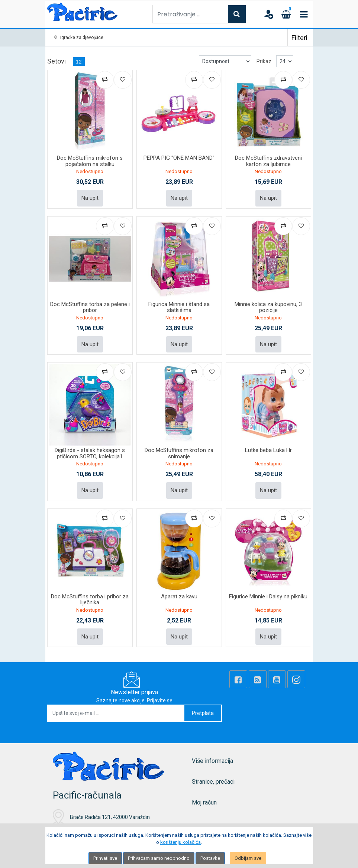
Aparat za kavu (179, 596)
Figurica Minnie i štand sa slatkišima (179, 307)
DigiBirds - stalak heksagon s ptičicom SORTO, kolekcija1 (90, 453)
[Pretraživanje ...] (190, 14)
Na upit (90, 198)
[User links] (268, 14)
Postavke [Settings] (210, 858)
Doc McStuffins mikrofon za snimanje (179, 453)
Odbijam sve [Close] (248, 858)
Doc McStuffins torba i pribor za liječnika (90, 600)
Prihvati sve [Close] (105, 858)
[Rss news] (258, 679)
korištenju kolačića (180, 842)
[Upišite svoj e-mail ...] (116, 713)
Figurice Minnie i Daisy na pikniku (268, 596)
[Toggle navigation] (304, 14)
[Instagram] (296, 679)
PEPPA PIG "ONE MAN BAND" (179, 158)
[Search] (237, 14)
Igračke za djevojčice (82, 38)
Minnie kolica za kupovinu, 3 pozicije (268, 307)
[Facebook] (238, 679)
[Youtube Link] (277, 679)
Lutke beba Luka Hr (268, 450)
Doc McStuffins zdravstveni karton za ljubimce (268, 161)
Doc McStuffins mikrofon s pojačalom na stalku (90, 161)
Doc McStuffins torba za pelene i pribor (90, 307)
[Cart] (286, 14)
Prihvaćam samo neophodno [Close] (159, 858)
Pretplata (203, 713)
